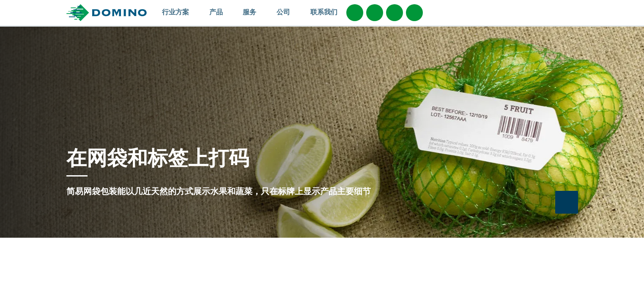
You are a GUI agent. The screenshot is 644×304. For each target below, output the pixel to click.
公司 (287, 12)
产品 (220, 12)
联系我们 (324, 12)
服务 (253, 12)
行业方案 (179, 12)
